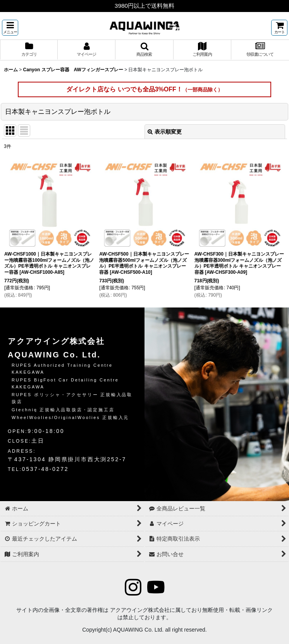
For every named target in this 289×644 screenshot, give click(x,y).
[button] (10, 28)
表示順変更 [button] (165, 132)
